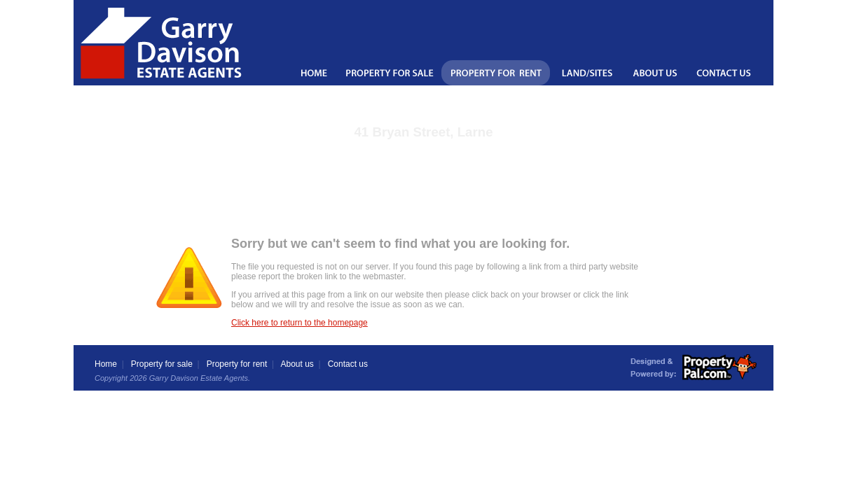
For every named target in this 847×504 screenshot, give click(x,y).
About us (297, 364)
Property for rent (237, 364)
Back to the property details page (423, 150)
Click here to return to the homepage (299, 323)
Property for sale (162, 364)
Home (106, 364)
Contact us (348, 364)
